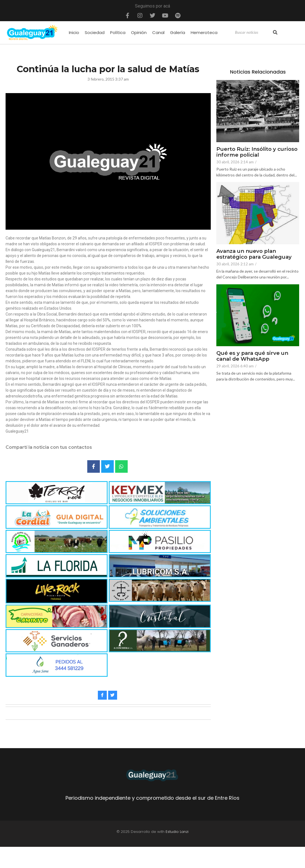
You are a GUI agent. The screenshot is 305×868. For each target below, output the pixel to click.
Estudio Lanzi (177, 832)
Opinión (139, 32)
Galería (178, 32)
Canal (158, 32)
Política (118, 32)
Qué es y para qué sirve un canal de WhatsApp (253, 356)
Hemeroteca (204, 32)
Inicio (74, 32)
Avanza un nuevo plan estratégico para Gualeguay (255, 254)
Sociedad (95, 32)
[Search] (253, 33)
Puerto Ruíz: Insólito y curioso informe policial (258, 152)
